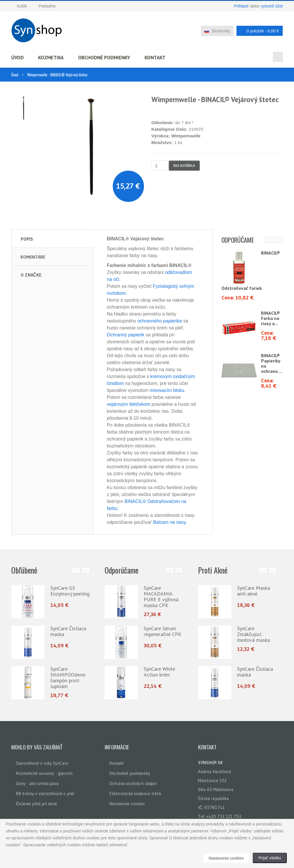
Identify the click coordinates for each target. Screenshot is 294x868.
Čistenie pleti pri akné (37, 802)
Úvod (17, 58)
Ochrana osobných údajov (133, 782)
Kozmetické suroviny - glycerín (44, 772)
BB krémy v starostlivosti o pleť (45, 792)
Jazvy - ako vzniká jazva (37, 782)
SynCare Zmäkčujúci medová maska (254, 634)
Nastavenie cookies (127, 802)
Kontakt (155, 58)
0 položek (258, 31)
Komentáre (33, 257)
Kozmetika (51, 58)
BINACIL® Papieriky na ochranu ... (272, 363)
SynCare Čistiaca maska (68, 631)
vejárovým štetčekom (129, 404)
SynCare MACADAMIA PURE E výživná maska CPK (161, 597)
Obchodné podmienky (104, 58)
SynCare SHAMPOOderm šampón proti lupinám (68, 678)
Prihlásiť (241, 6)
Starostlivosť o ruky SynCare (42, 762)
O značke (31, 275)
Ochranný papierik (126, 335)
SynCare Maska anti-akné (254, 591)
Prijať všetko (270, 858)
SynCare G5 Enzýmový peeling (70, 591)
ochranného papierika (160, 321)
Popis (27, 239)
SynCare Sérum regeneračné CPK (162, 631)
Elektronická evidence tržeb (135, 792)
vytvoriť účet (272, 6)
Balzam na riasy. (170, 522)
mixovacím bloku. (168, 390)
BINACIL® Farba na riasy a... (270, 318)
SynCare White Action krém (159, 672)
